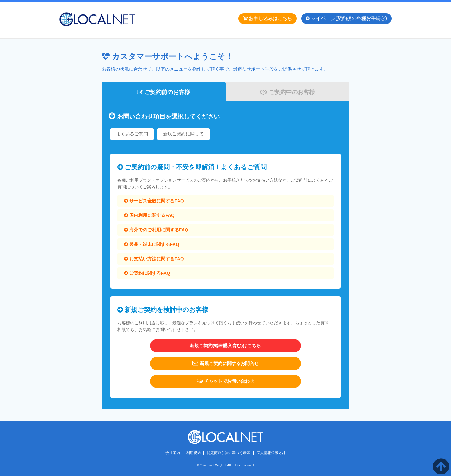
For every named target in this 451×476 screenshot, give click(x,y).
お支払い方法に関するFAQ (154, 259)
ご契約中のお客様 (287, 92)
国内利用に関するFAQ (149, 215)
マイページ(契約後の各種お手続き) (346, 18)
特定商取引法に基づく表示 (229, 453)
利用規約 (194, 453)
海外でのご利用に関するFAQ (156, 230)
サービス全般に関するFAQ (154, 201)
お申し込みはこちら (268, 18)
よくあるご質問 (132, 134)
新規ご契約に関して (183, 134)
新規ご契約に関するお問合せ (225, 363)
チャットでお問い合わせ (225, 381)
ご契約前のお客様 (164, 92)
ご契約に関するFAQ (147, 273)
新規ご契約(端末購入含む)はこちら (225, 346)
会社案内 (173, 453)
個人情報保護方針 (271, 453)
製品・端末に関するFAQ (152, 244)
